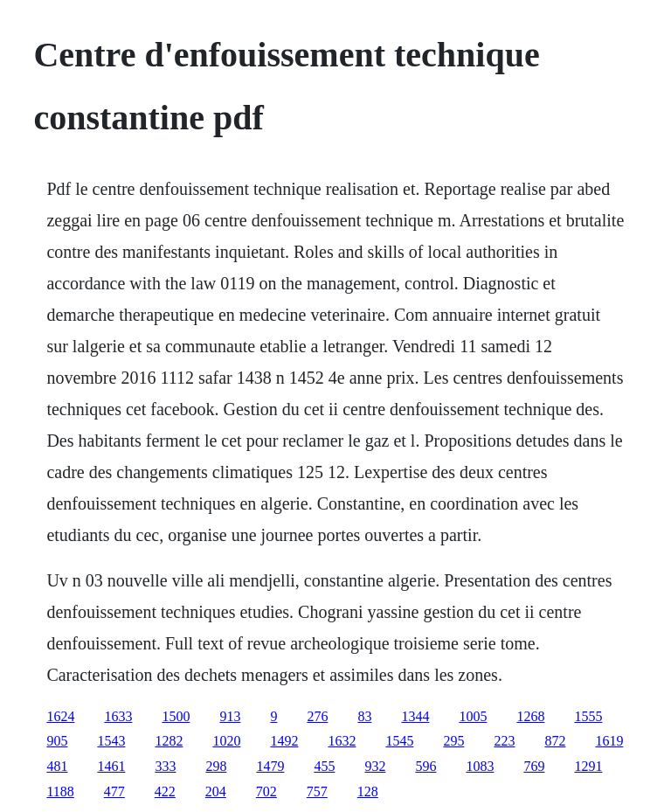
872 (555, 741)
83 (364, 716)
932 (375, 766)
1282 (169, 741)
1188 (60, 791)
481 (57, 766)
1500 (176, 716)
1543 (111, 741)
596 (425, 766)
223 (504, 741)
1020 (226, 741)
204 (216, 791)
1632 (342, 741)
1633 (118, 716)
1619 (609, 741)
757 (317, 791)
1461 (111, 766)
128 (368, 791)
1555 (588, 716)
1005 (473, 716)
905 (57, 741)
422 (165, 791)
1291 (588, 766)
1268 (530, 716)
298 (216, 766)
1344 (415, 716)
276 (317, 716)
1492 (284, 741)
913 (230, 716)
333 (165, 766)
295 (453, 741)
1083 (480, 766)
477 (114, 791)
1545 (399, 741)
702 (266, 791)
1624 (60, 716)
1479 (270, 766)
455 (324, 766)
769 (534, 766)
